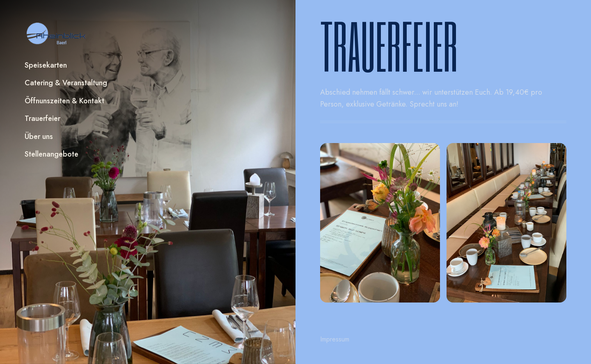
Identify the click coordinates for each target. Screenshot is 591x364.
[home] (57, 34)
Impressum (335, 339)
